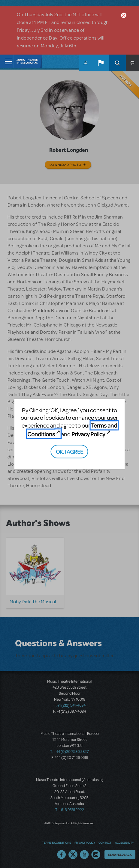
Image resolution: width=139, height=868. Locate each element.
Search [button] (117, 63)
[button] (101, 63)
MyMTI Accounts (86, 63)
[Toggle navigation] (7, 61)
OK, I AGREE (69, 451)
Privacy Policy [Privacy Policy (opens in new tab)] (88, 434)
